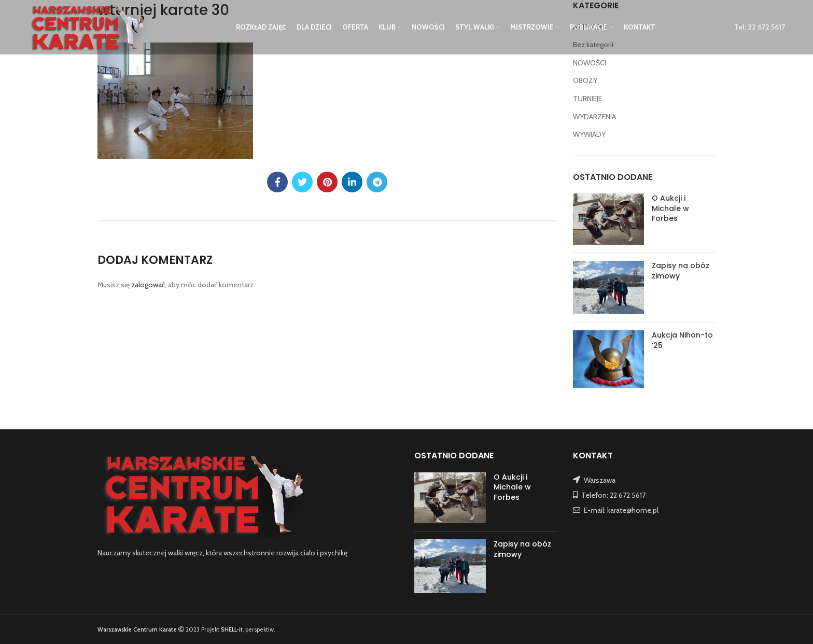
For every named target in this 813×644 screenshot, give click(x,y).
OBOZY (585, 80)
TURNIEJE (587, 99)
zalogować (148, 285)
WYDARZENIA (594, 117)
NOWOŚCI (590, 63)
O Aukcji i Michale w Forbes (670, 208)
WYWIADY (589, 134)
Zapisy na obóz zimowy (681, 271)
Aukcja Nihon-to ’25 (682, 340)
